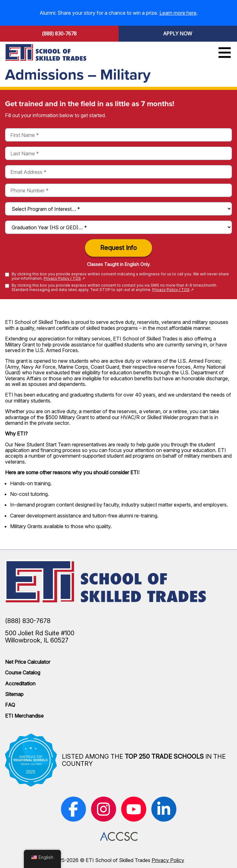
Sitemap (14, 694)
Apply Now (178, 34)
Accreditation (20, 683)
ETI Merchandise (24, 716)
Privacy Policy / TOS (62, 278)
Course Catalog (23, 673)
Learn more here (178, 13)
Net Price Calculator (28, 662)
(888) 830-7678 (59, 34)
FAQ (10, 705)
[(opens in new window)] (73, 809)
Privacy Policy (168, 860)
